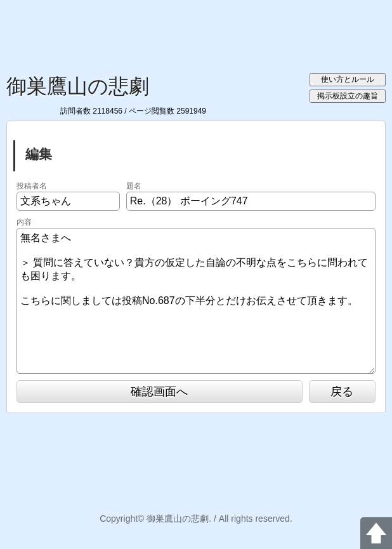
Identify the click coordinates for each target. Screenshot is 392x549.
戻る (342, 392)
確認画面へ (159, 392)
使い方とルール (348, 79)
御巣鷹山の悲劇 (78, 86)
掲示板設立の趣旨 (348, 96)
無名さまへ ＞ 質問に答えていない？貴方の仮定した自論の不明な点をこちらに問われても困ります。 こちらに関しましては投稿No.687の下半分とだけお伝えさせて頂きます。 (196, 301)
